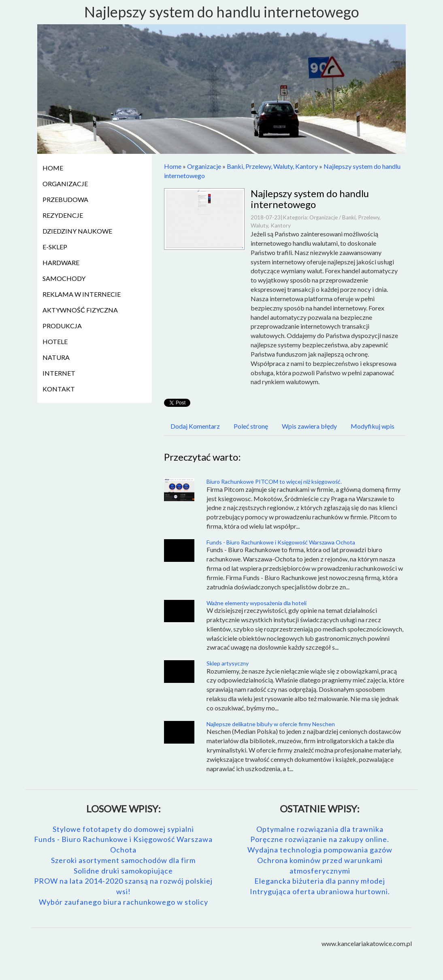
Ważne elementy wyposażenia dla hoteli (257, 603)
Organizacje (204, 166)
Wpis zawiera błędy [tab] (309, 426)
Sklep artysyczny (228, 663)
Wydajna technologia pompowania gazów (320, 850)
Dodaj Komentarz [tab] (195, 426)
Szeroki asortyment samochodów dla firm (123, 860)
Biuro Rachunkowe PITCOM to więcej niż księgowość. (274, 481)
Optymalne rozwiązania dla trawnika (320, 829)
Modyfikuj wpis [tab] (373, 426)
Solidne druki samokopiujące (123, 871)
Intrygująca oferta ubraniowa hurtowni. (320, 891)
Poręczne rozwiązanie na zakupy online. (320, 839)
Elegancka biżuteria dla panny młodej (320, 881)
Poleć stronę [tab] (251, 426)
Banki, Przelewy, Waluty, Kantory (272, 166)
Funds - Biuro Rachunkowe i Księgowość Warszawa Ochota (281, 542)
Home (173, 166)
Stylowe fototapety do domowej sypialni (123, 829)
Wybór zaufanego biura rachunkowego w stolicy (124, 902)
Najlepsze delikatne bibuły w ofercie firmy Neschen (271, 724)
